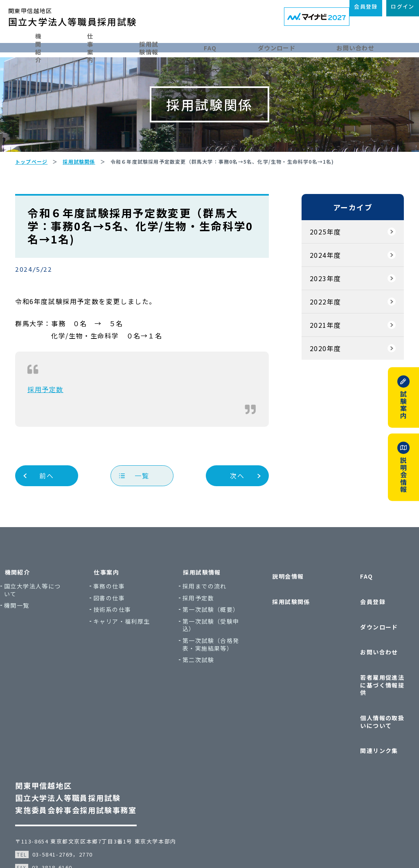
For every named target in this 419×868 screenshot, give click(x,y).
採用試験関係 (282, 616)
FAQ (236, 46)
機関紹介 (27, 46)
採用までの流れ (210, 614)
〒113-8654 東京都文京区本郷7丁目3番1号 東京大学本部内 (105, 796)
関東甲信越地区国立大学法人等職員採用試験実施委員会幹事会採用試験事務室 (85, 753)
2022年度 (316, 330)
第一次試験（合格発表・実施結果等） (213, 684)
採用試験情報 (167, 46)
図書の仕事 (124, 626)
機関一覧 (41, 634)
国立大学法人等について (54, 618)
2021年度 (316, 353)
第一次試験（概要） (210, 641)
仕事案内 (93, 46)
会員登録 (354, 616)
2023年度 (316, 307)
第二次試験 (204, 704)
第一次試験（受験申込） (213, 661)
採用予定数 (55, 417)
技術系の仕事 (127, 638)
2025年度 (316, 260)
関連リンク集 (360, 710)
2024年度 (316, 283)
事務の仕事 (124, 614)
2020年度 (316, 377)
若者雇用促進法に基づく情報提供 (366, 667)
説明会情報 (279, 600)
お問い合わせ (381, 46)
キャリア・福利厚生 (134, 653)
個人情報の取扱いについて (366, 691)
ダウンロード (301, 46)
